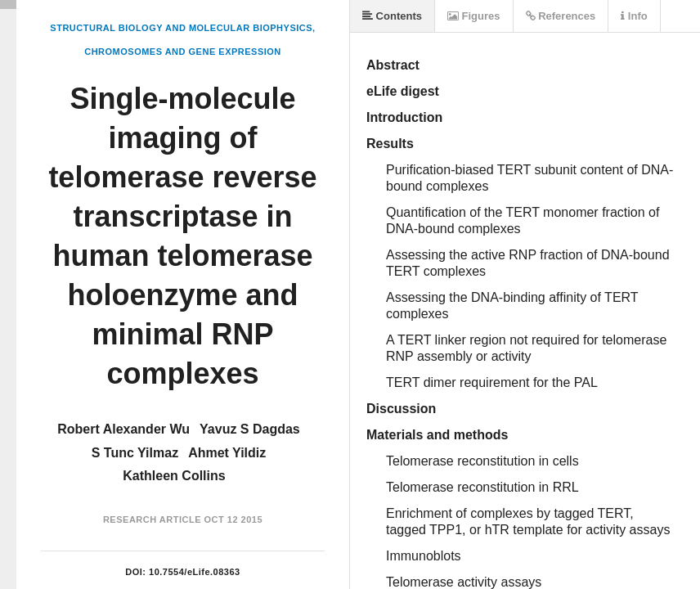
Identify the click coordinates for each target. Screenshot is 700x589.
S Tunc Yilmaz (135, 453)
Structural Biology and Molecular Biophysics (181, 28)
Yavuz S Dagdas (250, 429)
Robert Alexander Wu (123, 429)
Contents (392, 16)
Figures (474, 16)
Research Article (152, 519)
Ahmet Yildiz (227, 453)
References (561, 16)
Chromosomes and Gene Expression (183, 52)
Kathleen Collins (174, 476)
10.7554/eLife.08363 (195, 572)
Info (634, 16)
